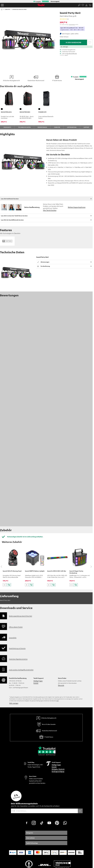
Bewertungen (42, 127)
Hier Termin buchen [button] (50, 210)
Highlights (7, 127)
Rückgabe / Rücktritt (58, 700)
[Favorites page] (83, 5)
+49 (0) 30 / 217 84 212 (15, 612)
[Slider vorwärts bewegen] (55, 40)
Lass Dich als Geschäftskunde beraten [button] (12, 220)
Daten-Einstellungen (37, 817)
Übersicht (61, 616)
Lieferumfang (72, 127)
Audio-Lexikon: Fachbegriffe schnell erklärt (21, 601)
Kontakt (36, 614)
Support (86, 127)
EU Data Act (46, 817)
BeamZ (66, 55)
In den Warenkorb (73, 42)
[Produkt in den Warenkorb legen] (9, 516)
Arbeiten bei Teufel (55, 817)
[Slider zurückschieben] (2, 40)
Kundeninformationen (14, 817)
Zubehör (57, 127)
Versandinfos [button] (13, 569)
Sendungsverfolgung (58, 702)
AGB (57, 632)
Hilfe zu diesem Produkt (16, 558)
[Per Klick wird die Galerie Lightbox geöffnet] (28, 39)
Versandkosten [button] (72, 25)
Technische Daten (24, 127)
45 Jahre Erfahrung (72, 53)
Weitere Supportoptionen (77, 207)
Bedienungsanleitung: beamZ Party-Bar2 (20, 547)
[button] (2, 5)
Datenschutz (27, 817)
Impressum (4, 817)
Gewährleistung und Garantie (17, 579)
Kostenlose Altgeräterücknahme (18, 590)
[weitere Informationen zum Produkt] (4, 516)
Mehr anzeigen (14, 634)
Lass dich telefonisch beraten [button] (10, 199)
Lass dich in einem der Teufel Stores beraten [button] (14, 216)
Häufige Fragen (38, 612)
